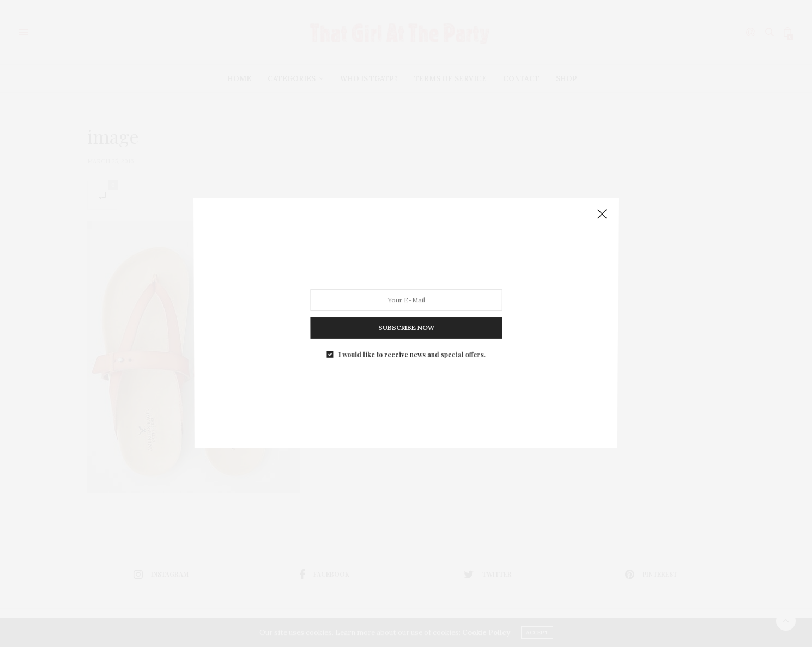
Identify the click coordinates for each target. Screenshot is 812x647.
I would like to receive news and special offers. (411, 347)
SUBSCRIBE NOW (406, 323)
